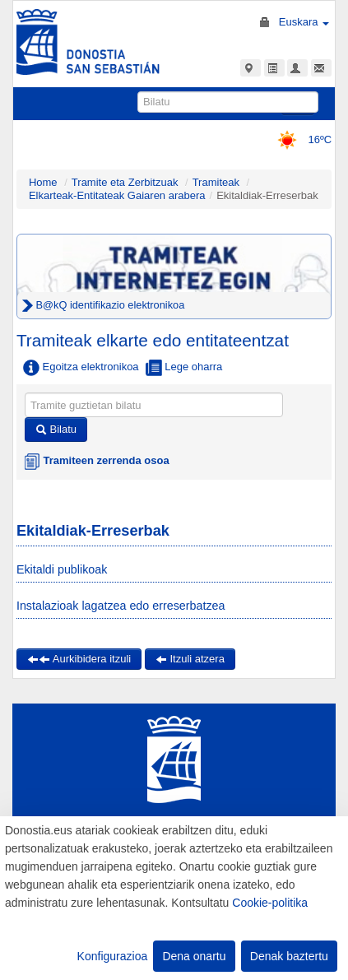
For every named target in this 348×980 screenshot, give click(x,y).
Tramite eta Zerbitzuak (125, 182)
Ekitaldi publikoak (62, 569)
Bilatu (56, 429)
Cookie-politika (270, 903)
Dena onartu (194, 956)
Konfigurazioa (113, 956)
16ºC (299, 139)
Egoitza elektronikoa (81, 368)
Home (43, 182)
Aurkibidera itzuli (79, 659)
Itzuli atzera (190, 659)
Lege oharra (184, 368)
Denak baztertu (289, 956)
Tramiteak (216, 182)
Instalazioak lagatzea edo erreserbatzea (121, 606)
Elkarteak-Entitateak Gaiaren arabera (117, 195)
